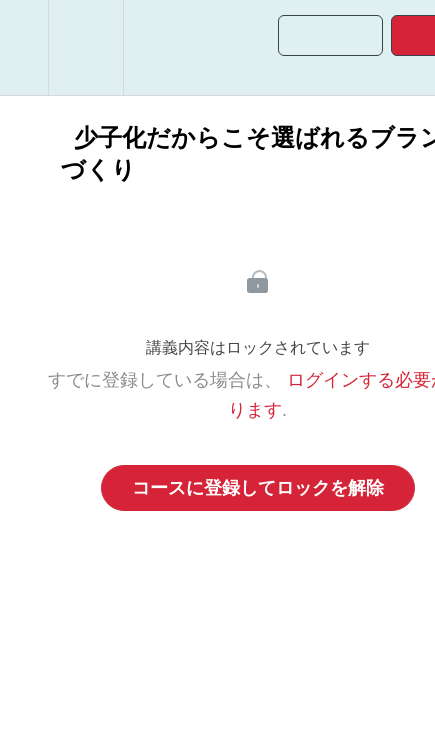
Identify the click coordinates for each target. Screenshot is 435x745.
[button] (24, 47)
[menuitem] (85, 47)
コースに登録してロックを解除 (258, 488)
